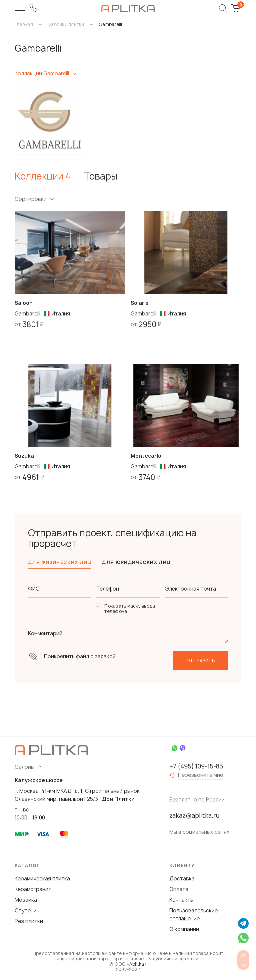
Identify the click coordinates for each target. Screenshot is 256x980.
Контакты (181, 900)
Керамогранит (33, 889)
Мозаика (26, 900)
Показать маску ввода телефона (130, 609)
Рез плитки (29, 921)
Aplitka (137, 964)
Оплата (179, 889)
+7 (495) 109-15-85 (196, 766)
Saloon (24, 303)
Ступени (26, 911)
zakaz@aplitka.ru (194, 816)
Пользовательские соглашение (193, 915)
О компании (184, 929)
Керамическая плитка (42, 879)
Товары (101, 177)
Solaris (140, 303)
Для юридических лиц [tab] (136, 562)
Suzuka (24, 456)
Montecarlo (146, 456)
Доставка (182, 879)
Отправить (200, 661)
